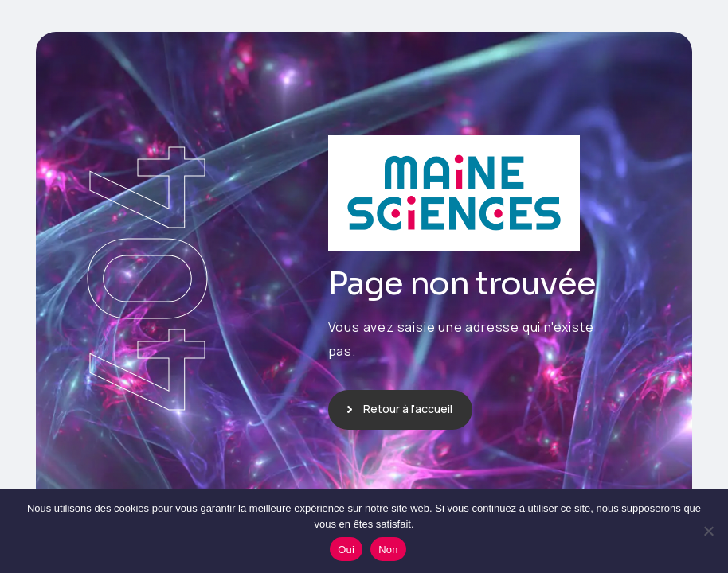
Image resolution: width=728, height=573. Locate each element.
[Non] (708, 531)
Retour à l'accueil (408, 409)
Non (388, 550)
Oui (346, 550)
